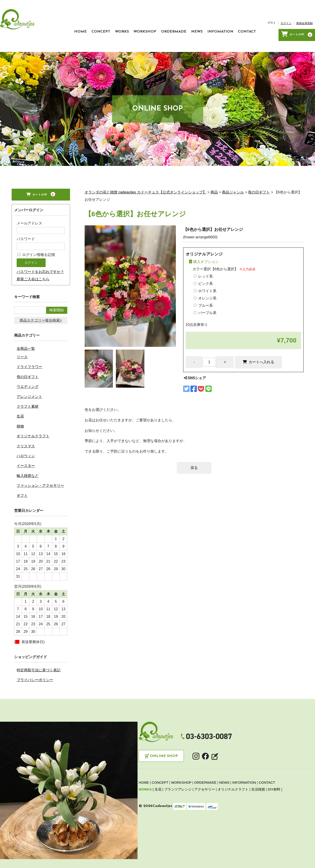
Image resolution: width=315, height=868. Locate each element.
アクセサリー (205, 775)
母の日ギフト (28, 363)
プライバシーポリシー (35, 666)
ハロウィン (26, 442)
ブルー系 (203, 291)
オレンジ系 (205, 284)
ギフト (22, 481)
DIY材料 (274, 775)
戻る (194, 454)
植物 (20, 412)
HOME (54, 22)
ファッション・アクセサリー (40, 472)
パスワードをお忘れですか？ (40, 258)
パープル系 (205, 299)
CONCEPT (79, 22)
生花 (20, 402)
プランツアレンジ (178, 775)
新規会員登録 (305, 16)
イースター (26, 452)
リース (22, 343)
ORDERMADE (165, 22)
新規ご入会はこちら (33, 265)
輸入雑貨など (28, 462)
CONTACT (252, 22)
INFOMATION (221, 22)
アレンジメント (29, 382)
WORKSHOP (132, 22)
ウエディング (28, 372)
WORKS (105, 22)
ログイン (286, 16)
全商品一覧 (26, 334)
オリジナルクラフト (33, 422)
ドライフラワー (29, 353)
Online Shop (164, 742)
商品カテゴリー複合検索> (41, 306)
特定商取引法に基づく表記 (39, 656)
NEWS (193, 22)
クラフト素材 (28, 392)
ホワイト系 (205, 277)
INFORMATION (244, 769)
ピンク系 (203, 269)
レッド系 (203, 262)
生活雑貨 (258, 775)
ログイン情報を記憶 (36, 241)
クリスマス (26, 432)
